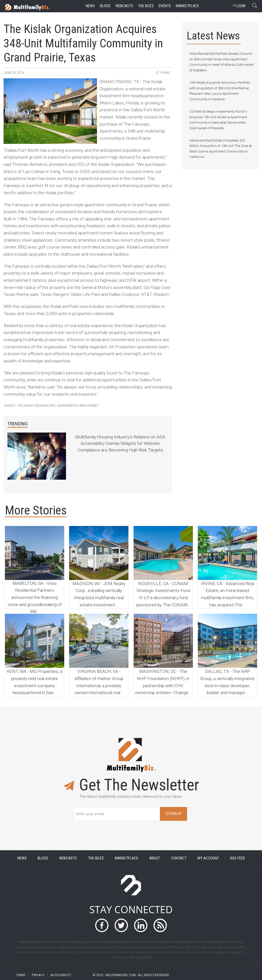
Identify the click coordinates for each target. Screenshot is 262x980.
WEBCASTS (68, 858)
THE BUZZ (96, 858)
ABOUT (155, 858)
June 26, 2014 (14, 73)
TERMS (21, 975)
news (90, 6)
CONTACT (179, 858)
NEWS (22, 858)
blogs (105, 6)
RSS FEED (238, 858)
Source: (51, 406)
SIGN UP (174, 814)
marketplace (187, 6)
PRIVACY (38, 975)
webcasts (124, 6)
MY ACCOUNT (208, 858)
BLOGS (43, 858)
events (165, 6)
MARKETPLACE (127, 858)
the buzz (146, 6)
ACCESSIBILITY (61, 975)
